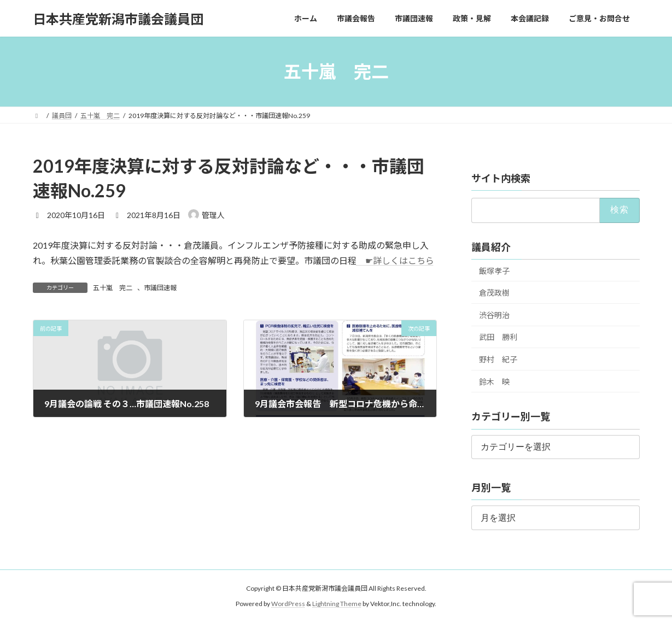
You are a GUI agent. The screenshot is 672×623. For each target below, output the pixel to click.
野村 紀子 (498, 359)
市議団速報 (160, 288)
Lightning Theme (337, 604)
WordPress (288, 604)
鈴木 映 (494, 382)
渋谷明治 (494, 315)
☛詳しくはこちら (395, 260)
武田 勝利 (498, 337)
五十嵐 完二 (113, 288)
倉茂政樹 (494, 293)
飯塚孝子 (494, 271)
